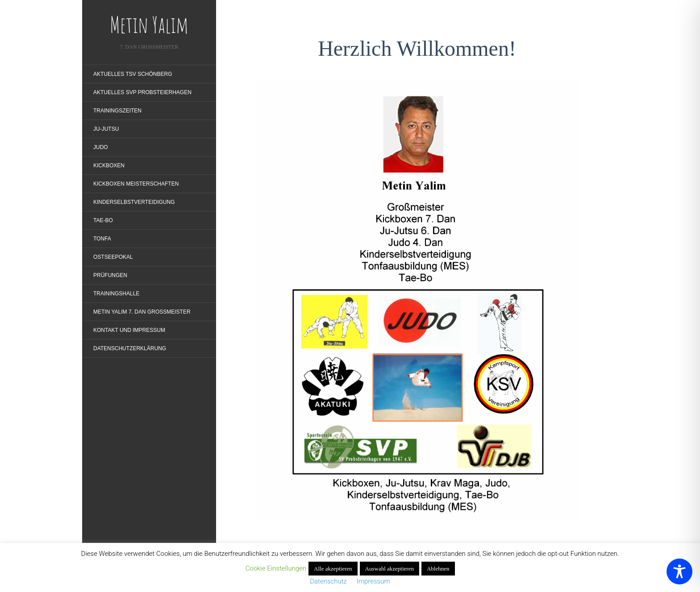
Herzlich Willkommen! (417, 48)
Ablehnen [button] (438, 569)
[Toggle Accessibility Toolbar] (679, 571)
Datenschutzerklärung (130, 348)
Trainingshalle (116, 294)
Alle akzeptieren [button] (333, 569)
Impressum (371, 581)
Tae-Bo (103, 220)
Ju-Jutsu (106, 129)
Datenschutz (331, 581)
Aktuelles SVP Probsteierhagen (142, 92)
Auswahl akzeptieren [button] (390, 569)
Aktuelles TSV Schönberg (133, 74)
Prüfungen (110, 275)
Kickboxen (109, 166)
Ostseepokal (113, 257)
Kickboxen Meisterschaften (136, 184)
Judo (101, 147)
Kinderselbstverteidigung (134, 202)
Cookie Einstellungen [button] (276, 568)
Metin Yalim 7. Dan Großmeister (142, 312)
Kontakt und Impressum (129, 330)
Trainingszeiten (117, 111)
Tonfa (102, 239)
